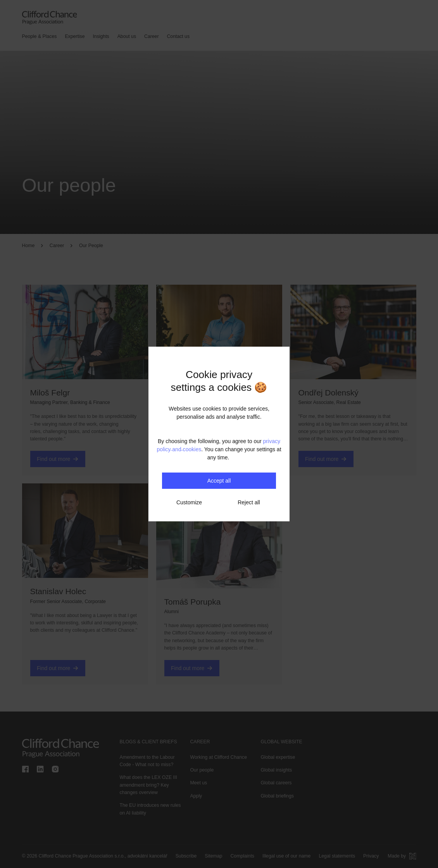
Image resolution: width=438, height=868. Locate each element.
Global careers (276, 783)
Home (28, 246)
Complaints (242, 856)
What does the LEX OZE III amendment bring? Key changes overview (148, 785)
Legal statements (336, 856)
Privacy (371, 856)
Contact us (178, 36)
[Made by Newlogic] (402, 856)
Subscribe (186, 856)
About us (127, 36)
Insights (101, 36)
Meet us (199, 783)
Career (151, 36)
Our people (202, 770)
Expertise (75, 36)
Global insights (276, 770)
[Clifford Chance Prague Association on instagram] (55, 770)
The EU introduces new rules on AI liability (150, 809)
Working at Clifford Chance (219, 757)
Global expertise (278, 757)
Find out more (58, 459)
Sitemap (213, 856)
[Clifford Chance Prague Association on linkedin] (40, 770)
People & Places (40, 36)
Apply (196, 796)
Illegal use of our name (286, 856)
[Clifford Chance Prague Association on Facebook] (26, 770)
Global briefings (277, 796)
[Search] (206, 37)
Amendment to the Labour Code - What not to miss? (147, 761)
